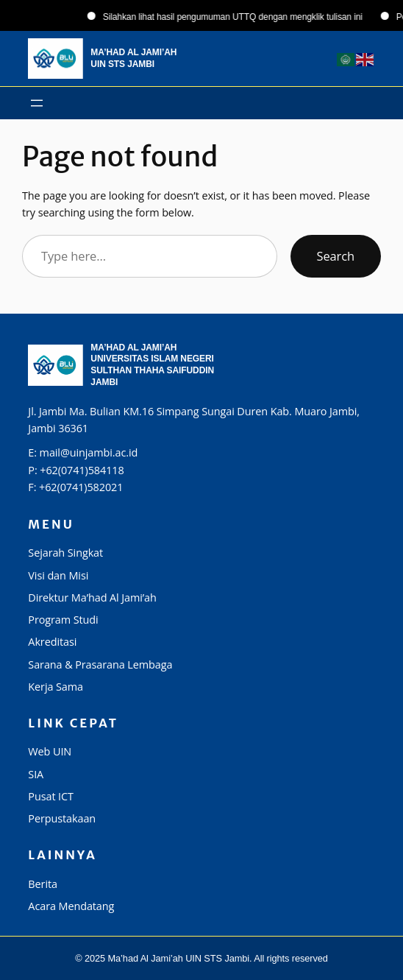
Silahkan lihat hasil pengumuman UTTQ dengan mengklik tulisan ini (239, 17)
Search (336, 256)
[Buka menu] (37, 103)
